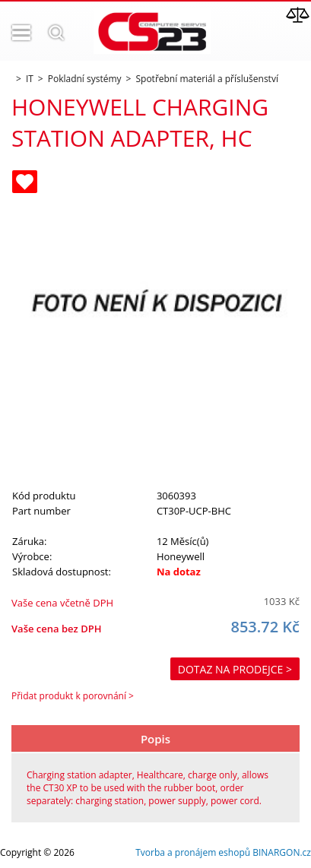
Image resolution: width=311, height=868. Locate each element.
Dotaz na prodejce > (235, 669)
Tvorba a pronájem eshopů (193, 852)
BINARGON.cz (282, 852)
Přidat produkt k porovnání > (73, 696)
